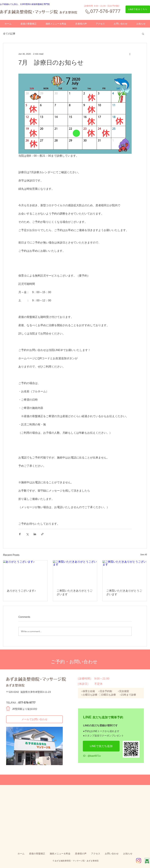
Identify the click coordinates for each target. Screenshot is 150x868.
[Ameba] (147, 861)
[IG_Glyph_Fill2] (139, 861)
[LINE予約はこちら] (138, 9)
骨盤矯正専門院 (43, 4)
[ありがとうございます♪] (25, 573)
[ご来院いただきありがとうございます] (75, 573)
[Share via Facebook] (20, 534)
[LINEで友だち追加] (101, 746)
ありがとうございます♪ (21, 591)
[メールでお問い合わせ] (34, 719)
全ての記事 (9, 34)
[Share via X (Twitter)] (27, 534)
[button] (143, 34)
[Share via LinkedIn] (35, 534)
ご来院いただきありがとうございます (75, 593)
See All (144, 555)
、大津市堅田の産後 (27, 4)
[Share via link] (42, 534)
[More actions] (130, 54)
